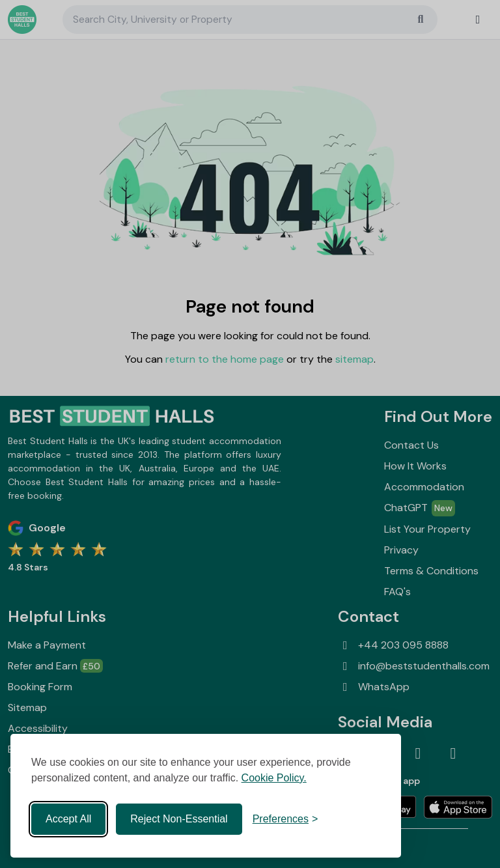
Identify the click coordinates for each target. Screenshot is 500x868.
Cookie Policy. (274, 778)
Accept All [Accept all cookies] (68, 819)
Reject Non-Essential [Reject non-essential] (179, 819)
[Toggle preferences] (285, 819)
